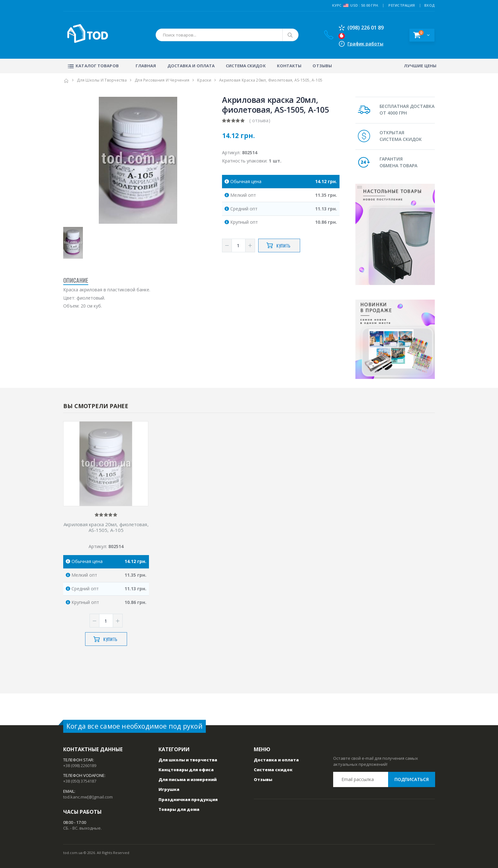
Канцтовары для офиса (186, 770)
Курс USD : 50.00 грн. (356, 5)
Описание (76, 280)
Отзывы (322, 66)
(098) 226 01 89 (361, 28)
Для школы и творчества (102, 80)
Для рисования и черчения (162, 80)
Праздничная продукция (188, 799)
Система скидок (246, 66)
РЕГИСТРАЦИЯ (402, 5)
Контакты (289, 66)
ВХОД (430, 5)
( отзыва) (260, 120)
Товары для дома (179, 809)
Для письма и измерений (188, 779)
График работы (365, 44)
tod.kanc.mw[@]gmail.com (88, 797)
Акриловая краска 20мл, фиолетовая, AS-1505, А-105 (106, 527)
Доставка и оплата (191, 66)
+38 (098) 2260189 (80, 765)
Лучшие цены (420, 66)
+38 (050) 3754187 (80, 781)
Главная (146, 66)
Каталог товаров (93, 66)
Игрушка (169, 789)
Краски (204, 80)
